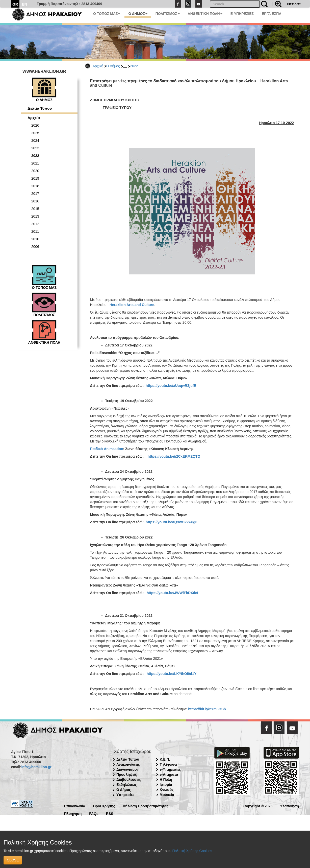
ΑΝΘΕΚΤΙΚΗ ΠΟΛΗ (205, 14)
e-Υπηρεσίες (170, 769)
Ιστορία (166, 785)
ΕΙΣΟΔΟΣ (294, 4)
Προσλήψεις (127, 775)
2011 (35, 231)
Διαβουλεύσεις (129, 780)
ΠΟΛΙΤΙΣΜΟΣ (168, 14)
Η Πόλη (166, 780)
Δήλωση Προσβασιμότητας (146, 806)
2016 (35, 201)
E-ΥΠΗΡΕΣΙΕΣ (242, 14)
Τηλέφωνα (168, 764)
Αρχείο (34, 118)
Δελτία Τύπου (40, 108)
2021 (35, 163)
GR (15, 4)
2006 (35, 247)
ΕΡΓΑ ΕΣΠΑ (272, 14)
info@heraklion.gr (36, 767)
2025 (35, 133)
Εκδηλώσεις (127, 785)
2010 (35, 239)
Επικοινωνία (75, 806)
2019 (35, 178)
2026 (35, 125)
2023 (35, 148)
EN (25, 4)
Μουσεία (167, 795)
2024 (35, 140)
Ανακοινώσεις (128, 764)
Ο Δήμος (113, 66)
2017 (35, 194)
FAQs (94, 813)
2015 (35, 209)
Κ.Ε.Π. (165, 759)
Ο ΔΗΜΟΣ (138, 14)
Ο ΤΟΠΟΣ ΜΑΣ (107, 14)
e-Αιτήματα (169, 775)
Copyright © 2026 (258, 806)
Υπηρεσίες (125, 795)
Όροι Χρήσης (104, 806)
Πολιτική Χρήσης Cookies (192, 851)
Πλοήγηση (73, 813)
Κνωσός (167, 790)
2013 (35, 216)
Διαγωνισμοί (127, 769)
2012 (35, 224)
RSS (110, 813)
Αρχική (98, 66)
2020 (35, 171)
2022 (134, 66)
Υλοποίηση (289, 806)
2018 (35, 186)
